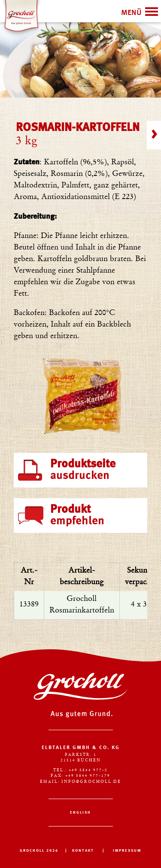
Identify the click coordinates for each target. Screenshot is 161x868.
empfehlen (77, 515)
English (80, 813)
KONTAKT (83, 851)
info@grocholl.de (91, 782)
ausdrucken (83, 470)
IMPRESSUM (127, 851)
